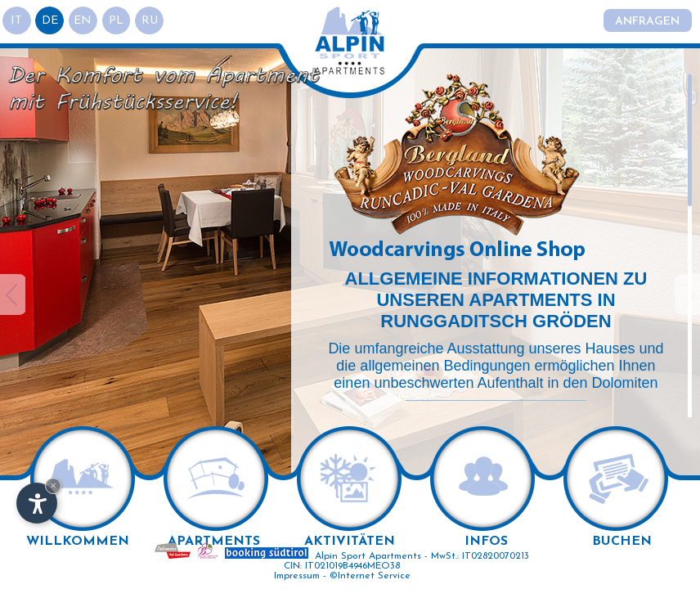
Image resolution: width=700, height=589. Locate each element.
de (51, 21)
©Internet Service (370, 576)
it (17, 21)
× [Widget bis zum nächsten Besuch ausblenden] (53, 486)
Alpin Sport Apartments (368, 556)
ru (151, 21)
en (84, 21)
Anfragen (647, 22)
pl (118, 21)
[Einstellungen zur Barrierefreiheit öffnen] (37, 503)
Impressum (297, 576)
